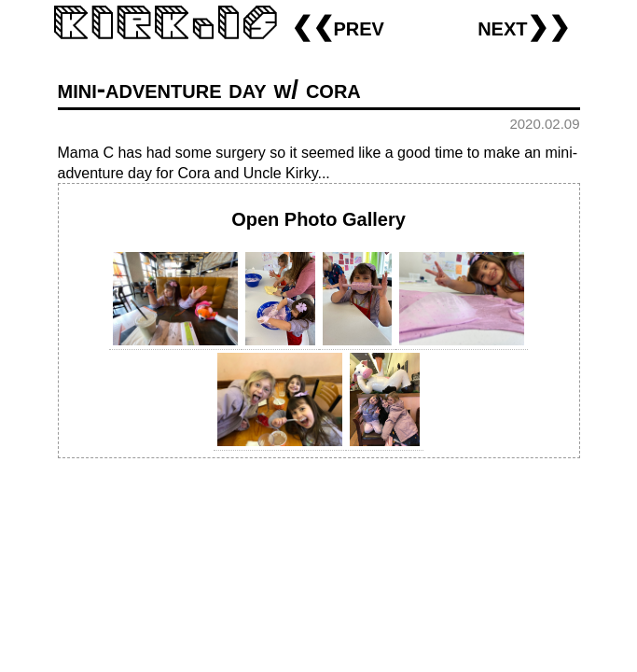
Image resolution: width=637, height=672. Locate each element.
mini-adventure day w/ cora (209, 89)
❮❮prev (338, 27)
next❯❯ (524, 27)
